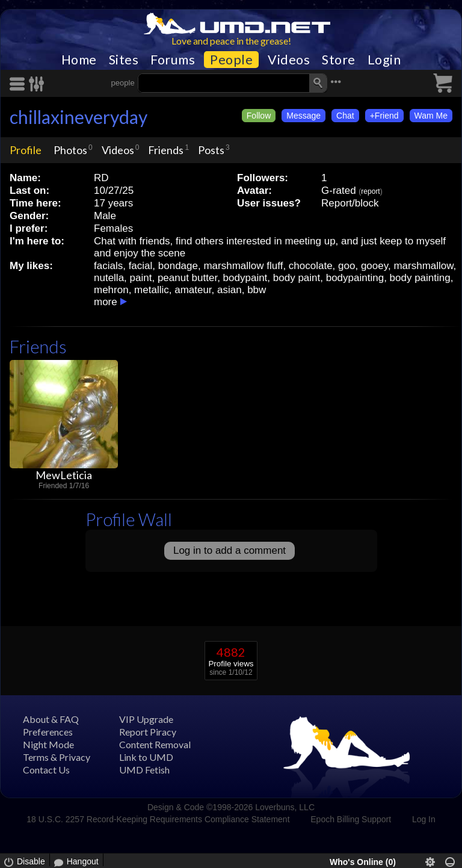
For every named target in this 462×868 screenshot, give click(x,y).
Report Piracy (148, 732)
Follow (259, 116)
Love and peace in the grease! (231, 41)
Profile (26, 150)
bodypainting (355, 278)
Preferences (48, 732)
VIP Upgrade (146, 719)
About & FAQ (51, 719)
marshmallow (423, 266)
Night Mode (48, 744)
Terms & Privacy (57, 757)
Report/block (350, 203)
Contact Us (46, 770)
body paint (297, 278)
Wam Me (431, 116)
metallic (152, 290)
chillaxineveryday (79, 117)
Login (384, 60)
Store (339, 60)
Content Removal (155, 744)
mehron (111, 290)
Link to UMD (146, 757)
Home (79, 60)
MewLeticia (64, 475)
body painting (420, 278)
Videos (289, 60)
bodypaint (245, 278)
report (370, 191)
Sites (124, 60)
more (106, 302)
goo (346, 266)
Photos (70, 150)
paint (141, 278)
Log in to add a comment (229, 550)
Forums (173, 60)
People (231, 60)
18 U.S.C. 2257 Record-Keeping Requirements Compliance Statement (158, 819)
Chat (345, 116)
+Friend (384, 116)
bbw (257, 290)
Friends (166, 150)
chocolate (311, 266)
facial (141, 266)
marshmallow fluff (243, 266)
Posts (211, 150)
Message (303, 116)
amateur (193, 290)
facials (108, 266)
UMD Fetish (144, 770)
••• (336, 82)
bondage (178, 266)
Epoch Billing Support (351, 819)
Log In (424, 819)
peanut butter (187, 278)
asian (229, 290)
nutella (109, 278)
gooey (374, 266)
